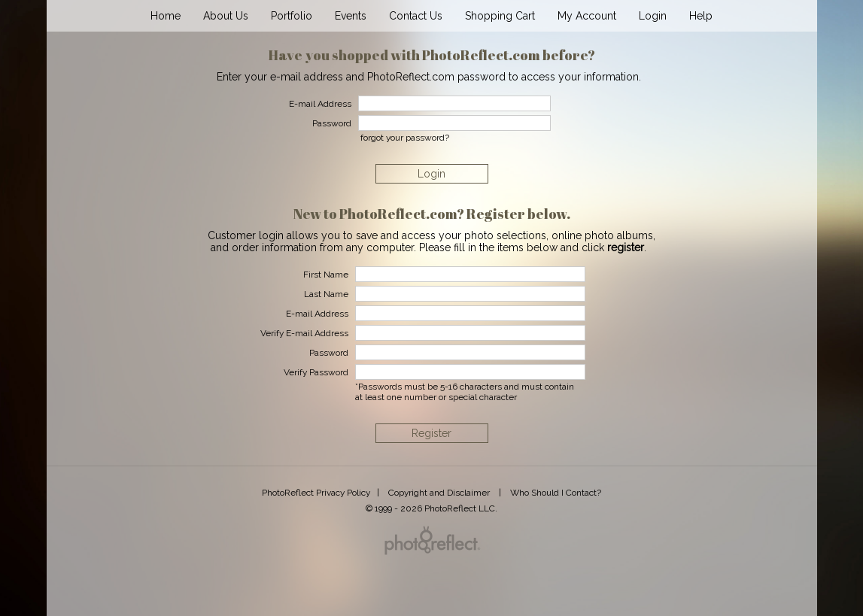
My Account (587, 16)
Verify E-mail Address (304, 333)
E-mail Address (317, 314)
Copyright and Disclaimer (440, 493)
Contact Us (416, 16)
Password (329, 353)
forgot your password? (405, 138)
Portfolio (292, 16)
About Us (226, 16)
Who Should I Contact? (556, 493)
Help (701, 16)
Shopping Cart (500, 16)
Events (351, 16)
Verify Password (316, 372)
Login (653, 16)
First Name (326, 275)
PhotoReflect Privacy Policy (316, 493)
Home (166, 16)
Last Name (326, 294)
